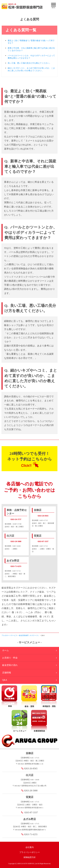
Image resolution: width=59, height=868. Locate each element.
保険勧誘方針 (30, 857)
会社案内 (30, 847)
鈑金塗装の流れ (10, 665)
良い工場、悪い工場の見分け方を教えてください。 (29, 63)
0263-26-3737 (16, 519)
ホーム (6, 650)
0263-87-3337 (43, 541)
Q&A (5, 680)
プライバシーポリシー (30, 852)
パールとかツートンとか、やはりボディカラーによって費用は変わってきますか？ (31, 57)
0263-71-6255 (16, 566)
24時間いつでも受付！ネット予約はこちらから (30, 456)
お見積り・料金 (10, 658)
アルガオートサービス (9, 635)
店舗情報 (7, 673)
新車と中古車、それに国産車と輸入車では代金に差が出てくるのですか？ (31, 49)
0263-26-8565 (43, 516)
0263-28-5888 (16, 541)
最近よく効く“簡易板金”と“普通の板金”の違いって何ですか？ (31, 42)
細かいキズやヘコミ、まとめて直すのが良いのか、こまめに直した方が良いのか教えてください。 (31, 69)
